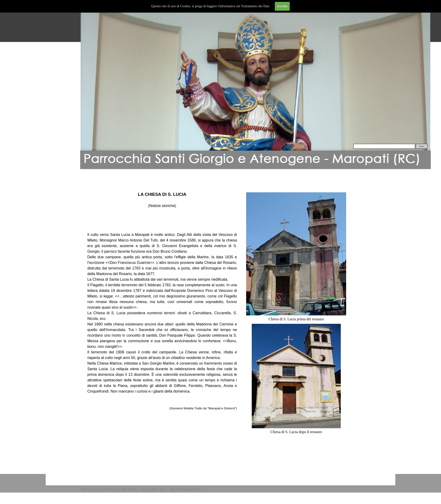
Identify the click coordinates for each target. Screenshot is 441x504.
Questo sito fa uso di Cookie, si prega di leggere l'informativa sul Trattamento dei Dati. (211, 6)
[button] (255, 82)
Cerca (422, 146)
